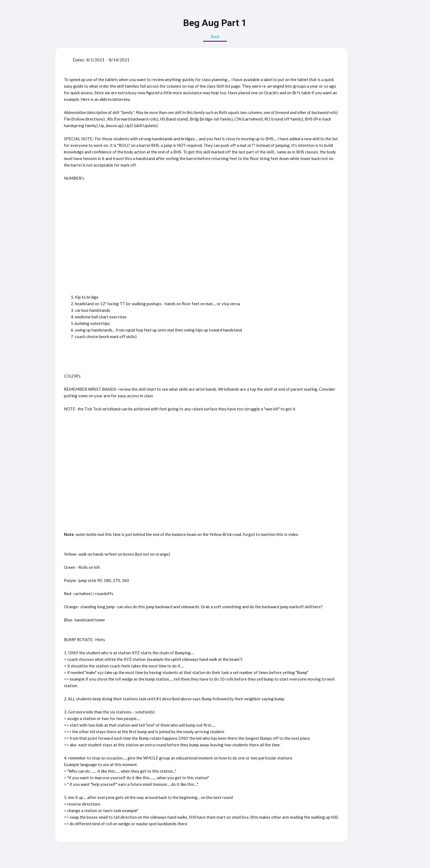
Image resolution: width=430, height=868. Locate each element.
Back (215, 36)
